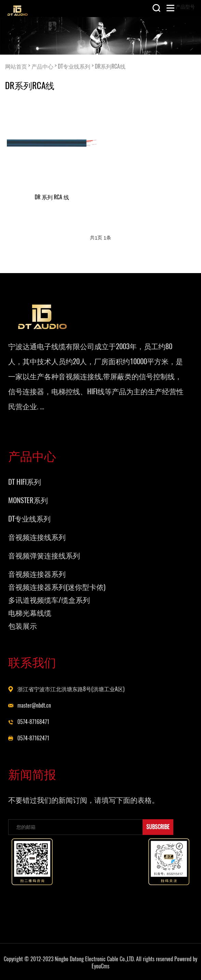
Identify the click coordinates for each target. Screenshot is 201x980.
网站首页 (16, 66)
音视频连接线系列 (37, 537)
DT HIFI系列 (25, 482)
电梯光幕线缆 (30, 613)
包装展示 (23, 626)
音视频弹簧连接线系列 (44, 556)
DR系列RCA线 (110, 66)
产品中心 (42, 66)
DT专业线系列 (74, 66)
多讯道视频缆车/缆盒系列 (49, 600)
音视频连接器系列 (37, 574)
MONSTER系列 (28, 500)
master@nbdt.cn (34, 705)
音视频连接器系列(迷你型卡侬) (57, 587)
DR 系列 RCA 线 (52, 197)
